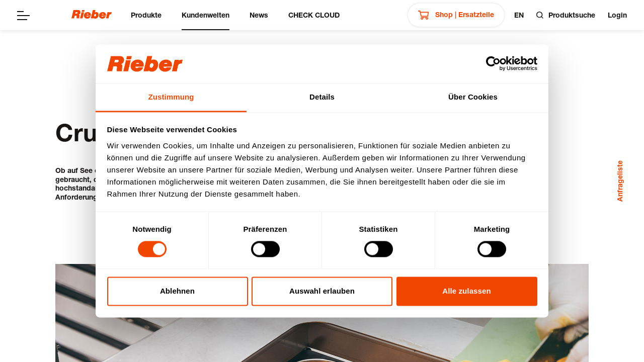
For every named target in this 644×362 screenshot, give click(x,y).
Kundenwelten (206, 15)
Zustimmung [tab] (171, 97)
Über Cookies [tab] (473, 97)
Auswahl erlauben (322, 291)
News (259, 15)
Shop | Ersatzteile (456, 15)
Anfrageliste (620, 181)
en (519, 15)
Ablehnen (177, 291)
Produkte (146, 15)
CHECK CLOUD (314, 15)
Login (617, 15)
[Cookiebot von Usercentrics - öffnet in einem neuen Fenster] (493, 64)
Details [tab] (322, 97)
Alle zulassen (466, 291)
